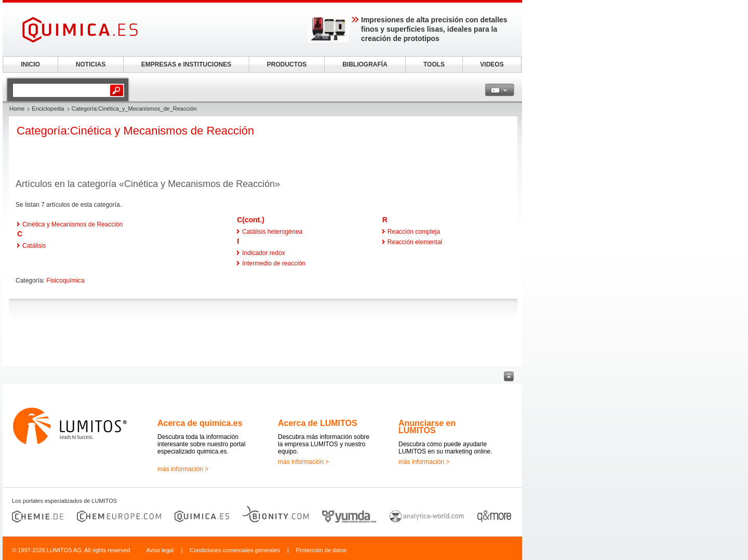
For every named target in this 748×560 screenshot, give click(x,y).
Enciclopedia (48, 109)
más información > (183, 469)
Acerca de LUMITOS (318, 423)
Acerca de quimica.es (200, 423)
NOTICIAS (91, 64)
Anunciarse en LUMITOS (427, 427)
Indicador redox (264, 253)
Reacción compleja (414, 232)
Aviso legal (160, 550)
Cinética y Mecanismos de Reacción (72, 224)
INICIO (30, 64)
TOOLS (434, 64)
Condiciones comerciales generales (235, 550)
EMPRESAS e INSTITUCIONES (186, 64)
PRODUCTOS (287, 64)
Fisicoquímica (65, 281)
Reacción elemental (415, 242)
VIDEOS (492, 64)
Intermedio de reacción (274, 263)
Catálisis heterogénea (272, 232)
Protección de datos (321, 550)
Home (17, 109)
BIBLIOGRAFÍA (365, 64)
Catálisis (34, 246)
